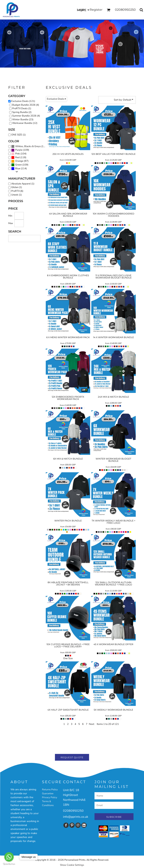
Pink (18, 154)
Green (18, 165)
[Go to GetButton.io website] (9, 864)
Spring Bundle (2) (22, 112)
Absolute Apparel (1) (23, 184)
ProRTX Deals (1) (22, 108)
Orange (19, 161)
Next (92, 724)
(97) (20, 161)
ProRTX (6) (17, 191)
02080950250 (73, 811)
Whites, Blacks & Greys (28, 146)
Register (96, 10)
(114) (19, 169)
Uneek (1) (16, 195)
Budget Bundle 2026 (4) (26, 105)
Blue (18, 168)
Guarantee (48, 794)
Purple (19, 150)
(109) (20, 150)
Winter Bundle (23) (23, 120)
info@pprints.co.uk (76, 817)
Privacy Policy (50, 797)
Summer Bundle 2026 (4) (26, 116)
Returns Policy (50, 790)
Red (17, 157)
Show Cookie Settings (72, 865)
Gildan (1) (17, 187)
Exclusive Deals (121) (23, 101)
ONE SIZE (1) (18, 135)
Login (81, 10)
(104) (19, 154)
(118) (19, 158)
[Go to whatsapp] (9, 857)
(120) (29, 147)
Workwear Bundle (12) (25, 123)
